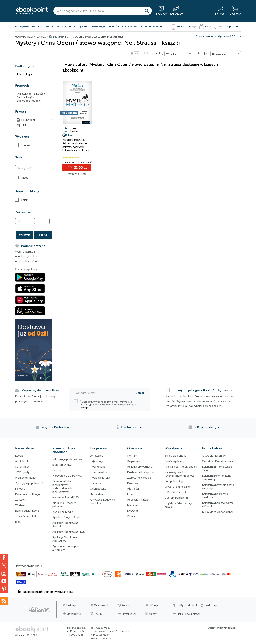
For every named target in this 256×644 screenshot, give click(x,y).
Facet (22, 178)
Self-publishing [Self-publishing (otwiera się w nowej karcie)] (205, 427)
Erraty (131, 494)
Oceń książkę (98, 489)
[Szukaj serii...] (34, 168)
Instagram (4, 573)
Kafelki (136, 54)
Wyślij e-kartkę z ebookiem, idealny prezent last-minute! (28, 256)
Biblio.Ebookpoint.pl (188, 614)
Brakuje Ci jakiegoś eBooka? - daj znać (201, 390)
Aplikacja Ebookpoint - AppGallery (66, 539)
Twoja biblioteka (100, 478)
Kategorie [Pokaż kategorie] (22, 26)
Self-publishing (174, 481)
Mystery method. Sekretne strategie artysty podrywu (75, 143)
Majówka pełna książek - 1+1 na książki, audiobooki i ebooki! (35, 97)
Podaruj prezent (229, 26)
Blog (18, 521)
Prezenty (95, 483)
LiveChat (133, 511)
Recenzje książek (138, 500)
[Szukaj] (147, 11)
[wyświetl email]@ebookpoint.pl (115, 631)
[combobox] (178, 54)
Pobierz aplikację (186, 26)
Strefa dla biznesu (175, 456)
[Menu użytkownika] (221, 11)
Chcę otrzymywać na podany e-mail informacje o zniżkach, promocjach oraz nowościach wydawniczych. (106, 404)
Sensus (23, 145)
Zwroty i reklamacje (139, 478)
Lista (131, 54)
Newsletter (97, 494)
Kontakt (132, 456)
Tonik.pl (232, 628)
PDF (37, 125)
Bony (208, 26)
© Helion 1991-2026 (26, 635)
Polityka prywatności (140, 467)
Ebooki (36, 26)
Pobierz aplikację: (27, 269)
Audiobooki (51, 26)
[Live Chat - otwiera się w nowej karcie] (176, 11)
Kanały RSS (4, 601)
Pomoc (131, 516)
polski (22, 200)
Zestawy (21, 500)
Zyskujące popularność (29, 483)
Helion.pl (71, 605)
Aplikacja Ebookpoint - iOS (69, 532)
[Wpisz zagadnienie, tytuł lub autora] (98, 11)
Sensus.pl (127, 605)
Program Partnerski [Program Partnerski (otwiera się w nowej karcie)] (55, 427)
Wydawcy (21, 505)
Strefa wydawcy (174, 461)
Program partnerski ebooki (181, 467)
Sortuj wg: (204, 53)
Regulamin (134, 461)
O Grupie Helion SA (214, 456)
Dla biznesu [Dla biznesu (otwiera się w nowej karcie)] (130, 427)
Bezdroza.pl (211, 605)
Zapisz (140, 393)
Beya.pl (98, 614)
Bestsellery (129, 26)
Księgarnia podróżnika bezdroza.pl (215, 495)
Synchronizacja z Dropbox (68, 517)
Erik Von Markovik (72, 150)
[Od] (23, 221)
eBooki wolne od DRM (66, 497)
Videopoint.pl (74, 614)
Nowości (113, 26)
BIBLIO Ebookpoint (177, 492)
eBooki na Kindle (63, 512)
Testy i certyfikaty (26, 516)
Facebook (4, 558)
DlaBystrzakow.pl (187, 605)
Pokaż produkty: (154, 53)
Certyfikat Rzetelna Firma (217, 461)
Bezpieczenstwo (63, 465)
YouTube (4, 581)
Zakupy (57, 470)
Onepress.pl (101, 605)
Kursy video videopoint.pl (217, 512)
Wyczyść (25, 235)
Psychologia (24, 74)
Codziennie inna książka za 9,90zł (216, 36)
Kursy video (82, 26)
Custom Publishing (176, 498)
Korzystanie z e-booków (67, 476)
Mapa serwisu (136, 505)
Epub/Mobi (37, 120)
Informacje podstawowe (67, 459)
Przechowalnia (99, 472)
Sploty (153, 614)
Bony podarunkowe (27, 511)
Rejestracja (97, 461)
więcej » (84, 408)
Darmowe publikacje (27, 494)
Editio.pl (154, 605)
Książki (66, 26)
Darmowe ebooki (151, 26)
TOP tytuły (22, 472)
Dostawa (133, 483)
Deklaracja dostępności (141, 472)
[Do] (42, 221)
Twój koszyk (97, 467)
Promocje (99, 26)
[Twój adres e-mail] (100, 393)
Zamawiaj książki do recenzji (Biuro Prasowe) (179, 474)
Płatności (133, 489)
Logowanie (97, 456)
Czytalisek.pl (129, 614)
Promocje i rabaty (26, 478)
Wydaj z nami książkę (177, 487)
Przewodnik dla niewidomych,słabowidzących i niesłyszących (63, 486)
